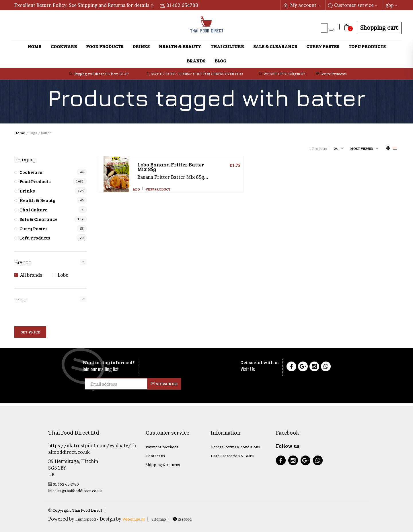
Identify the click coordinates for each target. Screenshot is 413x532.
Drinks (141, 46)
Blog (220, 61)
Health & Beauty (180, 46)
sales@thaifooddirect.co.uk (75, 491)
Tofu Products (367, 46)
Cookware (64, 46)
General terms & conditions (235, 447)
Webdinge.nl (134, 519)
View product (158, 189)
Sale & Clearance (275, 46)
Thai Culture (227, 46)
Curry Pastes (323, 46)
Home (34, 46)
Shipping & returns (163, 465)
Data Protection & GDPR (233, 456)
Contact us (155, 456)
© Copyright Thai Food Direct (75, 510)
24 (336, 148)
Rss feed (182, 519)
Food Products (105, 46)
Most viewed (362, 148)
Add (136, 189)
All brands (31, 275)
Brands (196, 61)
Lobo (63, 275)
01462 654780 (179, 5)
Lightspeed (86, 519)
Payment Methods (162, 447)
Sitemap (159, 519)
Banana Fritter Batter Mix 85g (171, 167)
